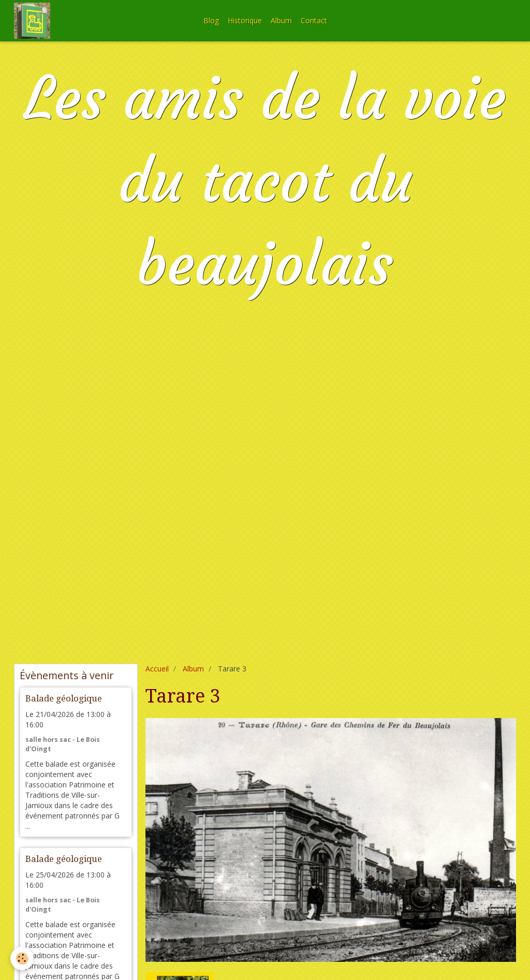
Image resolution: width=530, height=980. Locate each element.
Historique (245, 20)
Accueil (157, 669)
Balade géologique (64, 698)
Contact (314, 20)
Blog (211, 20)
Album (281, 20)
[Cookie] (22, 959)
